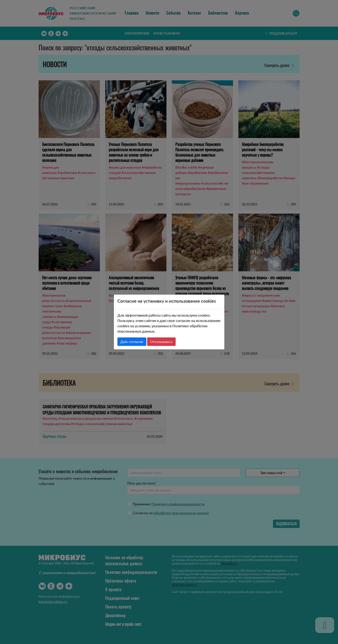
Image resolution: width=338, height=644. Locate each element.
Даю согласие (132, 342)
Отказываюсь (161, 342)
